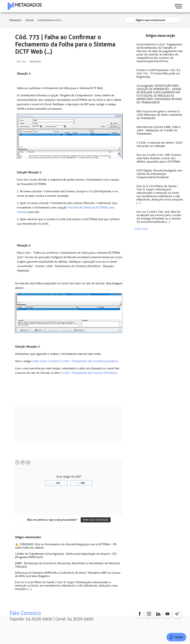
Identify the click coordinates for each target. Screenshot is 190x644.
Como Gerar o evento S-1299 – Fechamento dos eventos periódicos (75, 361)
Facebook (17, 462)
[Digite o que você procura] (153, 20)
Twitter (23, 462)
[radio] (56, 483)
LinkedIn (28, 462)
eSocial (30, 20)
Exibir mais (141, 229)
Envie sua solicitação (96, 520)
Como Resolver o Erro (49, 20)
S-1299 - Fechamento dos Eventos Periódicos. (89, 373)
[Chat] (176, 637)
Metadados (16, 20)
